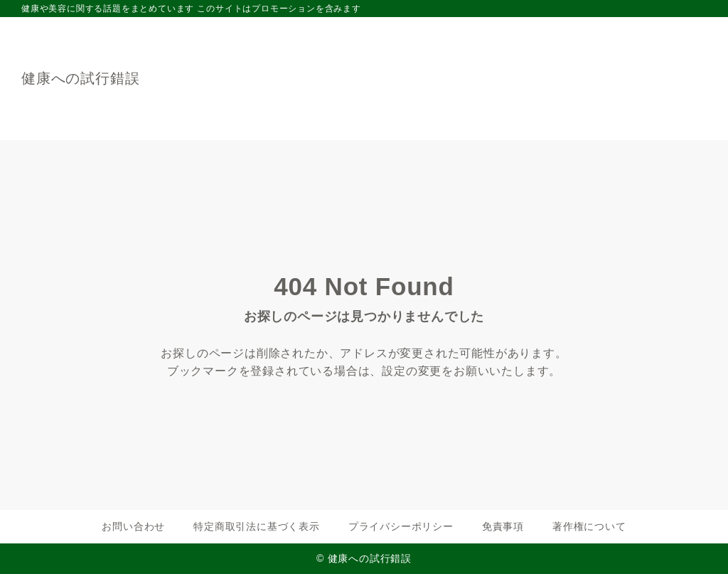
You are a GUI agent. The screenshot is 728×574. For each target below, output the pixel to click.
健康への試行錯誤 (80, 78)
